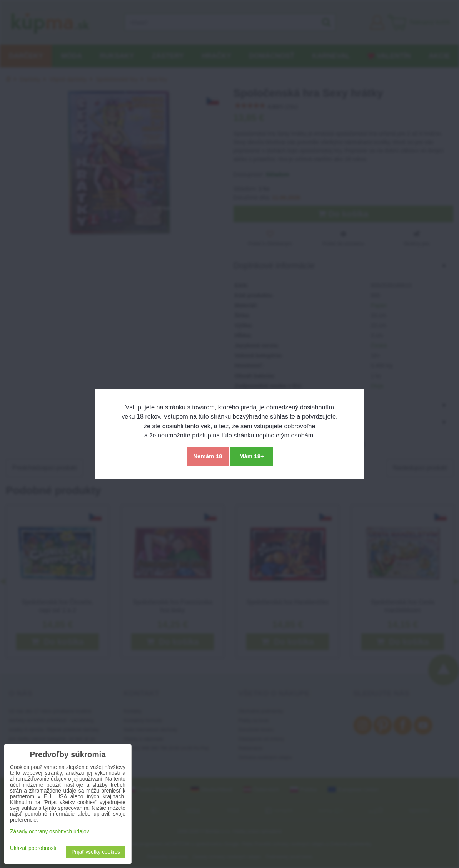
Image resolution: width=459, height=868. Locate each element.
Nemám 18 (208, 456)
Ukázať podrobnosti (33, 848)
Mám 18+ (252, 456)
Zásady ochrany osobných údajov (50, 832)
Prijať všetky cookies (96, 852)
